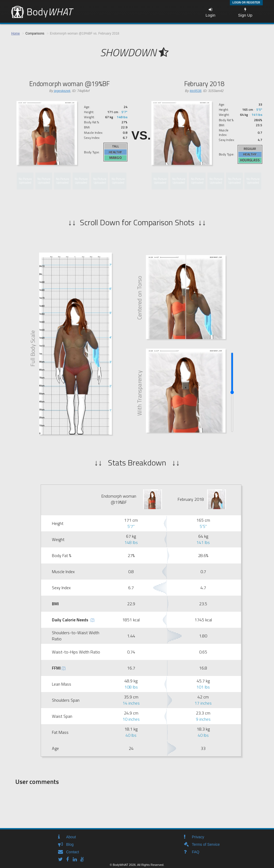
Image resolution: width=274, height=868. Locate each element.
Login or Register (246, 3)
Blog (70, 844)
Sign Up (245, 12)
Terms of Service (206, 844)
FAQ (196, 852)
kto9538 (195, 91)
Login (210, 12)
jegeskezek (62, 91)
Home (16, 33)
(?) (92, 620)
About (71, 837)
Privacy (198, 837)
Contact (73, 852)
